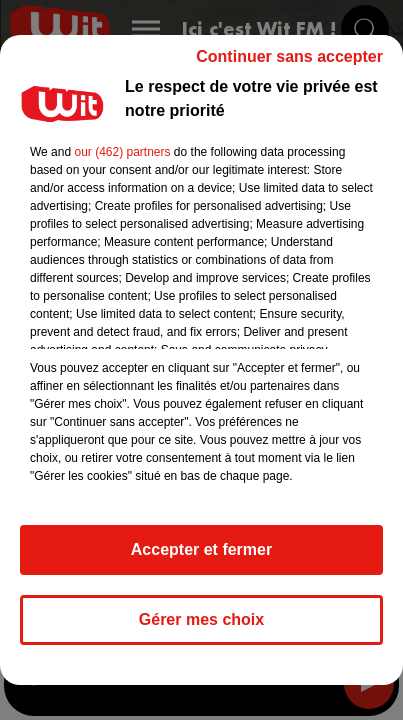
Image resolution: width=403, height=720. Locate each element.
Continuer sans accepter (289, 56)
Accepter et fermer (201, 549)
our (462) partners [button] (122, 152)
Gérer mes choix (201, 619)
